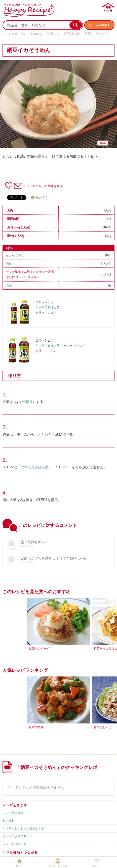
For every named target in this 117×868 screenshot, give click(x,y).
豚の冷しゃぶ (103, 727)
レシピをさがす (15, 805)
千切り (27, 402)
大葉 (9, 285)
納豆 (9, 263)
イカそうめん (15, 255)
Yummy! (36, 34)
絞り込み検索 (98, 25)
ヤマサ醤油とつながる (20, 853)
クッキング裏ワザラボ (18, 836)
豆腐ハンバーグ (39, 649)
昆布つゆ (53, 34)
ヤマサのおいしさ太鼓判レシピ (24, 829)
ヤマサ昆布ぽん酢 (18, 272)
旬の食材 (9, 821)
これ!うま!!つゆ (15, 34)
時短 (88, 34)
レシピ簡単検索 (13, 813)
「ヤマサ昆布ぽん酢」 (35, 467)
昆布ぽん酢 (72, 34)
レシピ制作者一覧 (15, 844)
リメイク (102, 34)
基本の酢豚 (36, 727)
